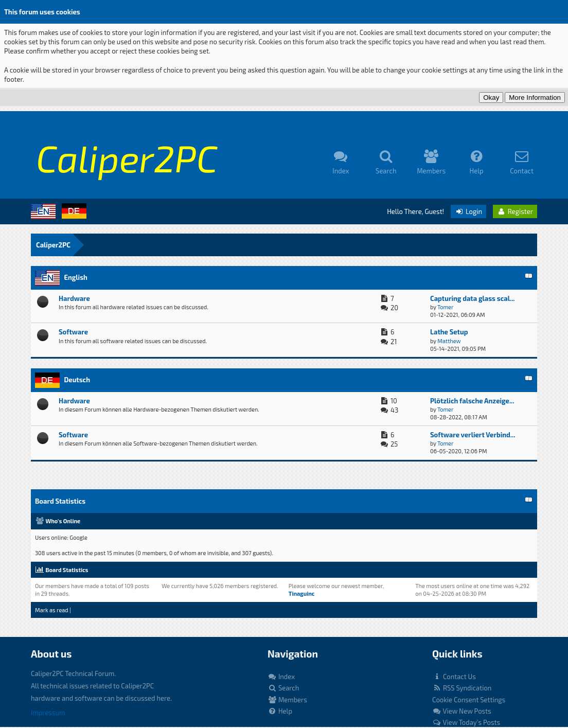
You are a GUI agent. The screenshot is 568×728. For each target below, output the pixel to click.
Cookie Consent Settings (469, 700)
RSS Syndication (462, 688)
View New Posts (462, 711)
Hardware (74, 298)
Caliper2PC (53, 245)
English (75, 277)
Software (73, 332)
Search (283, 688)
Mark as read (52, 610)
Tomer (445, 307)
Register (515, 211)
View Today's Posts (466, 722)
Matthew (449, 341)
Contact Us (454, 677)
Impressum (48, 713)
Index (281, 677)
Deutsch (77, 380)
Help (280, 711)
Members (287, 700)
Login (468, 211)
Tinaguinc (302, 593)
